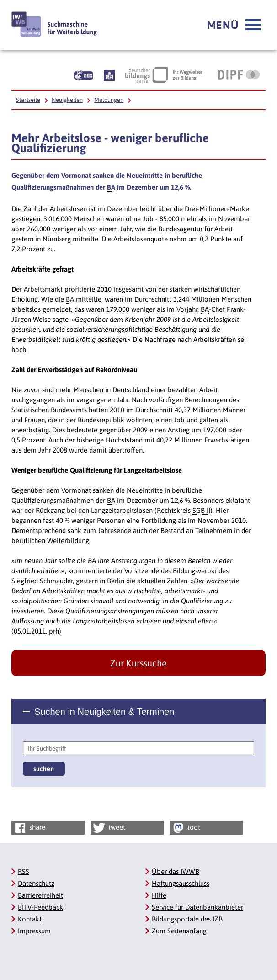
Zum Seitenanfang (179, 931)
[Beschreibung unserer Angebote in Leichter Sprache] (109, 75)
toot (186, 828)
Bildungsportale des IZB (187, 919)
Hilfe (159, 895)
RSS (24, 871)
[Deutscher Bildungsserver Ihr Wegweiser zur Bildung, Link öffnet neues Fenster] (164, 75)
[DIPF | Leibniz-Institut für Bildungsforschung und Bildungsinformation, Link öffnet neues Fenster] (239, 75)
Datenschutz (36, 883)
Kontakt (30, 919)
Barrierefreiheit (40, 895)
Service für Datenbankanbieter (197, 907)
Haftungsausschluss (181, 883)
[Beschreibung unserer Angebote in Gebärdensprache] (83, 75)
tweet (109, 828)
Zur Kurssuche (138, 663)
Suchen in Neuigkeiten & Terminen (104, 712)
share (29, 828)
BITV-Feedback (40, 907)
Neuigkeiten (67, 100)
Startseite (28, 100)
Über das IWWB (176, 871)
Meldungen (109, 100)
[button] (234, 25)
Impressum (34, 931)
